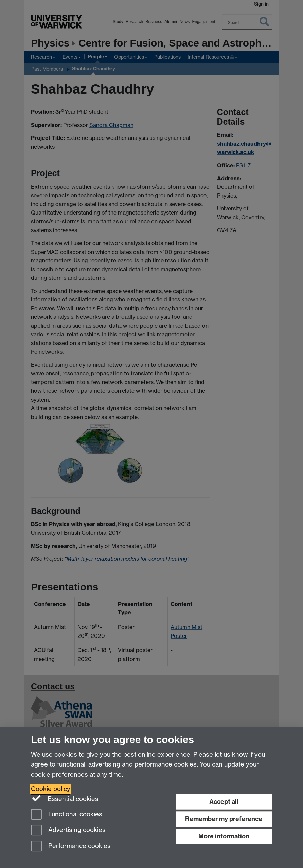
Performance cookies (71, 846)
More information (224, 836)
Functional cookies (67, 815)
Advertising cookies (68, 830)
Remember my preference (224, 819)
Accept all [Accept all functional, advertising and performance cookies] (224, 802)
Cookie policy (51, 789)
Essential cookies (65, 798)
